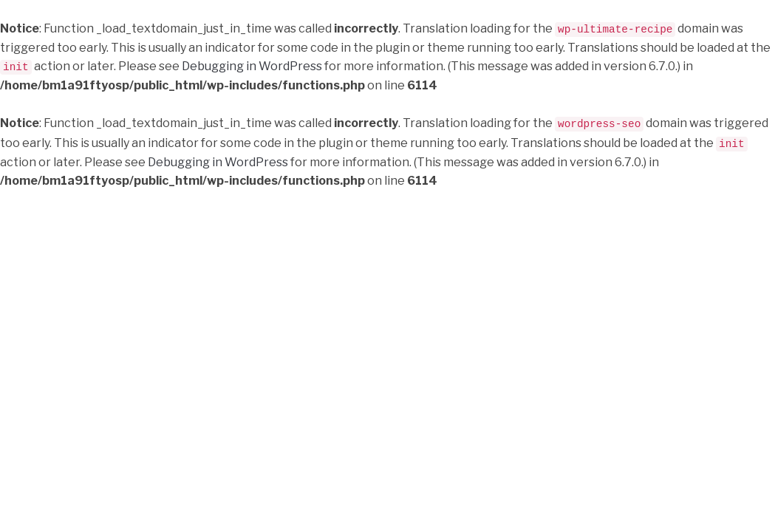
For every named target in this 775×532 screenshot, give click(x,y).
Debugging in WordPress (252, 66)
